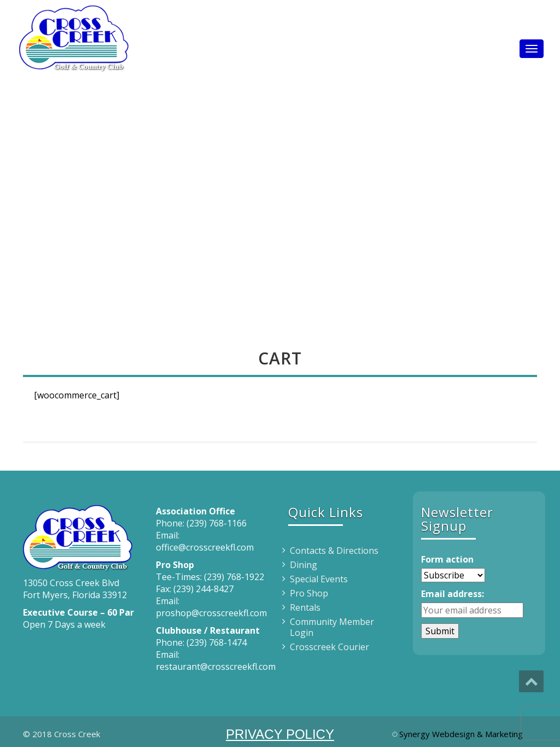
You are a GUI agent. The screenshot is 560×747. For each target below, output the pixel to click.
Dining (304, 565)
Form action (447, 559)
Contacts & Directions (334, 551)
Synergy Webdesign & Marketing (461, 734)
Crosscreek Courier (329, 647)
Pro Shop (309, 593)
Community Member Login (332, 627)
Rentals (305, 607)
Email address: (453, 594)
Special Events (319, 579)
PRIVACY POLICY (280, 734)
